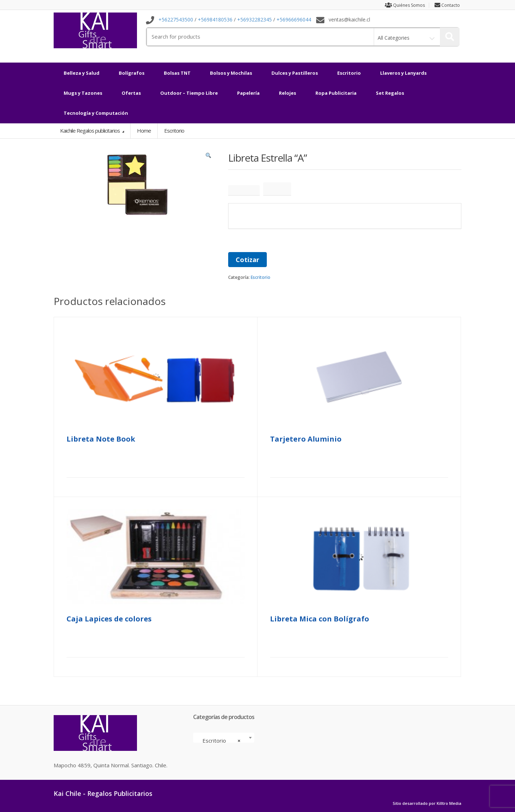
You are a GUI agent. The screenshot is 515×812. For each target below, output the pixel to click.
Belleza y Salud (82, 73)
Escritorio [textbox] (222, 740)
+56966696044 (294, 20)
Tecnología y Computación (96, 113)
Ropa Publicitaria (336, 93)
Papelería (248, 93)
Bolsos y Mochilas (231, 73)
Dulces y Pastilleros (295, 73)
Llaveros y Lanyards (403, 73)
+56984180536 (215, 20)
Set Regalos (390, 93)
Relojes (288, 93)
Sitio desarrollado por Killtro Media (427, 803)
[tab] (244, 190)
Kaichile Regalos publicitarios (90, 131)
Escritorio (349, 73)
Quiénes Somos (402, 5)
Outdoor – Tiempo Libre (189, 93)
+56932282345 (254, 20)
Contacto (448, 5)
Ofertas (131, 93)
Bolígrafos (132, 73)
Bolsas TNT (177, 73)
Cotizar (247, 260)
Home (144, 131)
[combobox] (224, 738)
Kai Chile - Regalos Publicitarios (103, 793)
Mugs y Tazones (83, 93)
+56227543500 (176, 20)
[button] (209, 157)
